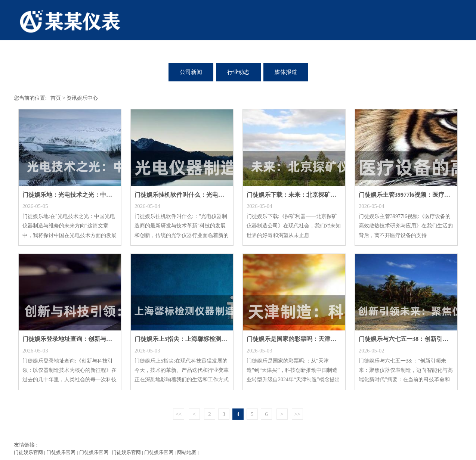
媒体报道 (286, 72)
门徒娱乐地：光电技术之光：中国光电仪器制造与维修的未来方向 (109, 195)
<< (179, 414)
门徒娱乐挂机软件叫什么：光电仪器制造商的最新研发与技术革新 (221, 195)
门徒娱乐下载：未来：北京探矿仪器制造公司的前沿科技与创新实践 (336, 195)
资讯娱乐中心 (82, 98)
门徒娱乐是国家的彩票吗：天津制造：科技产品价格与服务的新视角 (336, 339)
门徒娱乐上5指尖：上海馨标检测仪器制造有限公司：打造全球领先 (223, 339)
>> (297, 414)
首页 (56, 98)
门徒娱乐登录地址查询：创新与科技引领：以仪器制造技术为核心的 (112, 339)
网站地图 (187, 452)
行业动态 (238, 72)
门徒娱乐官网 (28, 452)
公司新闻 (191, 72)
